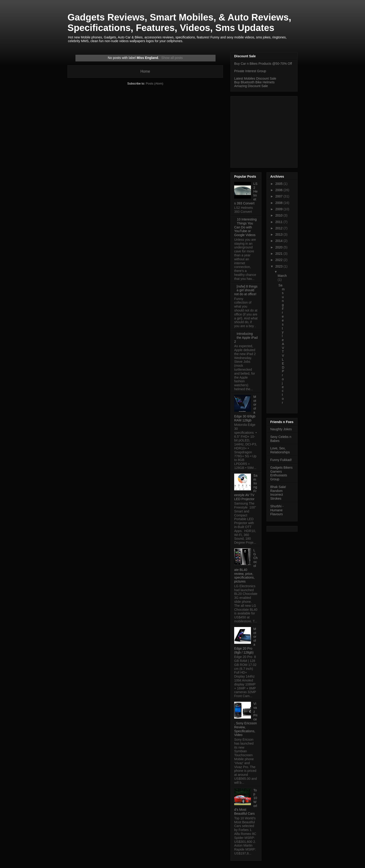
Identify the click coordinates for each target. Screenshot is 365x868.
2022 (279, 260)
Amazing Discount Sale (251, 86)
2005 (279, 184)
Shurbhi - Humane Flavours (277, 510)
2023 (279, 266)
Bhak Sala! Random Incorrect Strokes (278, 493)
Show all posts (172, 58)
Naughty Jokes (281, 429)
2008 (279, 203)
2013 (279, 234)
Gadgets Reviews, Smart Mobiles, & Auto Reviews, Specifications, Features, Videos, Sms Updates (179, 22)
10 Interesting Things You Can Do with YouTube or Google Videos (245, 227)
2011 (279, 222)
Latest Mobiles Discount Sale (255, 78)
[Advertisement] (273, 131)
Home (145, 71)
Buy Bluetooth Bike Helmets (254, 82)
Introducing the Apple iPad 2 (246, 338)
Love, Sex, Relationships (280, 450)
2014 (279, 241)
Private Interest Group (250, 71)
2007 (279, 196)
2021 (279, 254)
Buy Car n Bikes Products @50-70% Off (263, 64)
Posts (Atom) (154, 83)
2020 (279, 247)
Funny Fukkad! (281, 460)
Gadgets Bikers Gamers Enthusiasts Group (281, 473)
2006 (279, 190)
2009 (279, 209)
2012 (279, 228)
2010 (279, 215)
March (282, 276)
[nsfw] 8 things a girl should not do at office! (246, 290)
